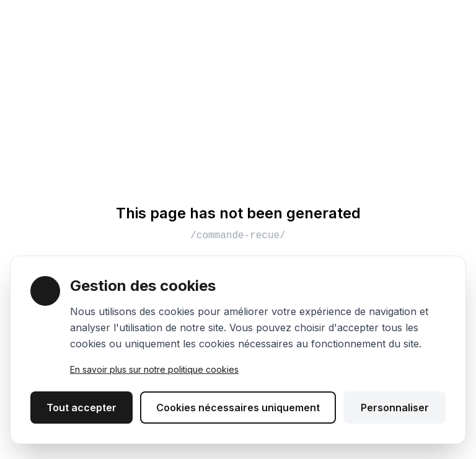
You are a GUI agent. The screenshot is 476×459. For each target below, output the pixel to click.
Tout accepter (82, 408)
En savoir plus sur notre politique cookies (154, 369)
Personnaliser (395, 408)
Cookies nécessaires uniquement (238, 408)
